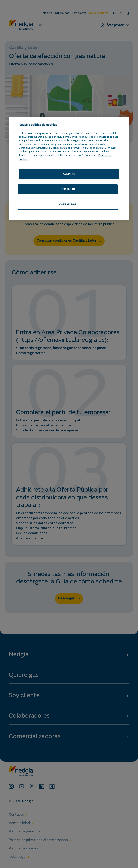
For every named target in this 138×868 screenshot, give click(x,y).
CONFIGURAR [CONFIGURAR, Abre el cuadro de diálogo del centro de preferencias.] (68, 205)
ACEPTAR (69, 174)
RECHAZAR (68, 190)
